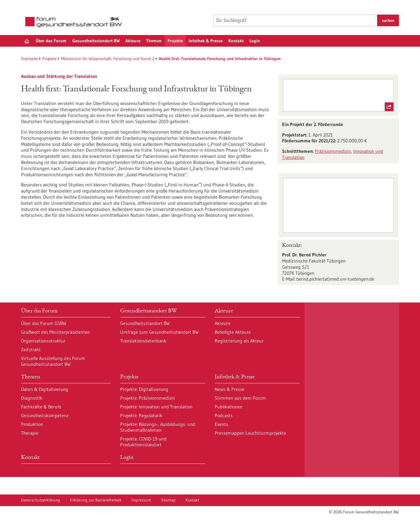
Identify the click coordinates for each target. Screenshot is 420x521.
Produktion (32, 424)
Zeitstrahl (31, 349)
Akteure (133, 41)
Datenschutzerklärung (41, 500)
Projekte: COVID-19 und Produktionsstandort (143, 442)
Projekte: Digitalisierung (144, 389)
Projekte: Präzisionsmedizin (148, 398)
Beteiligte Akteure (233, 332)
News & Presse (230, 389)
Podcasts (224, 415)
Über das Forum (51, 41)
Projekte (175, 41)
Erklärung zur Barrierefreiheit (96, 500)
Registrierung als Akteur (239, 341)
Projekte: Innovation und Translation (156, 407)
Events (221, 424)
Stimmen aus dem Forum (240, 398)
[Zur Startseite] (75, 22)
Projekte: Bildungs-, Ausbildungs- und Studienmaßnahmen (158, 427)
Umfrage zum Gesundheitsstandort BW (159, 332)
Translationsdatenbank (143, 341)
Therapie (30, 433)
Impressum (141, 500)
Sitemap (168, 500)
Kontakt (236, 41)
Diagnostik (32, 398)
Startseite (29, 59)
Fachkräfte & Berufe (41, 407)
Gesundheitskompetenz (45, 415)
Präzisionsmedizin (333, 151)
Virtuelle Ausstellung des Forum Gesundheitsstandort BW (53, 361)
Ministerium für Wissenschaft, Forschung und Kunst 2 (108, 59)
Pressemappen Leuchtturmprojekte (250, 433)
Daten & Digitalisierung (45, 389)
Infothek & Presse (206, 41)
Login (255, 41)
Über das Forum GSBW (44, 323)
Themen (154, 41)
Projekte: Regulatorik (141, 415)
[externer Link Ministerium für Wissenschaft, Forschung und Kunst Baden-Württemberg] (338, 95)
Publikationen (229, 407)
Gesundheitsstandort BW (96, 41)
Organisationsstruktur (43, 341)
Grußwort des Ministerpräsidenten (55, 332)
